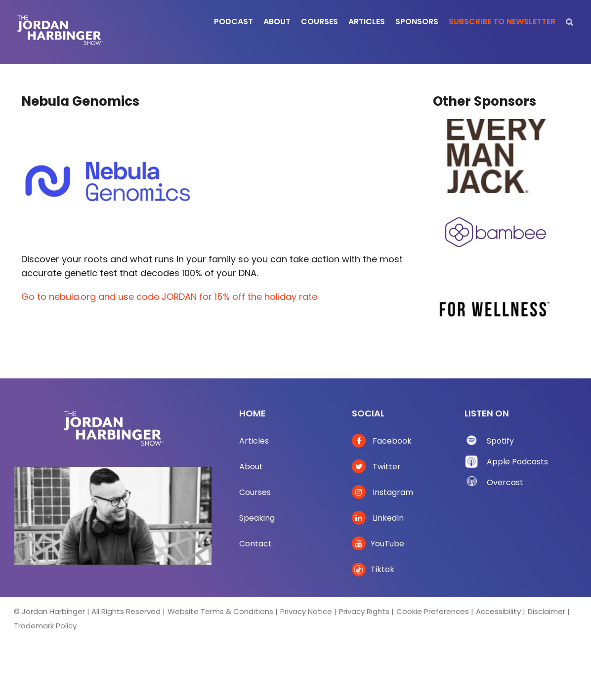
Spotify (500, 441)
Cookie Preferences (433, 611)
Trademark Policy (45, 626)
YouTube (378, 544)
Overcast (505, 482)
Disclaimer (547, 611)
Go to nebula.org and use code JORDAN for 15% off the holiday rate (169, 297)
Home (253, 413)
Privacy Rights (364, 611)
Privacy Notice (306, 611)
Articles (254, 441)
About (251, 467)
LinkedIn (378, 518)
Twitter (376, 467)
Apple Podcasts (517, 462)
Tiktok (373, 569)
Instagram (382, 492)
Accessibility (498, 611)
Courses (255, 492)
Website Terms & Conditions (220, 611)
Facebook (382, 441)
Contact (255, 544)
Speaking (257, 518)
